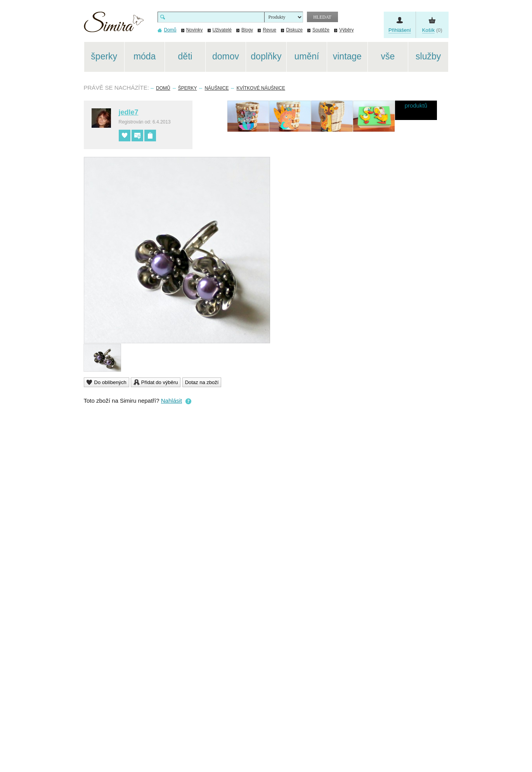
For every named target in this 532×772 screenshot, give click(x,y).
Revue (269, 30)
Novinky (195, 30)
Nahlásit (172, 401)
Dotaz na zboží (202, 382)
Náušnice (217, 88)
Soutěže (321, 30)
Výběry (346, 30)
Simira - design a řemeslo (114, 25)
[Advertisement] (485, 158)
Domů (163, 88)
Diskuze (294, 30)
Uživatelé (222, 30)
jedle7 (129, 112)
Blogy (247, 30)
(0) (432, 30)
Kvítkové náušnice (261, 88)
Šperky (188, 88)
